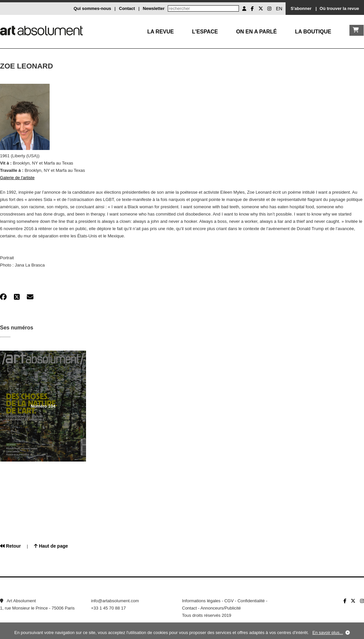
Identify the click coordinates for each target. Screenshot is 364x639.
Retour (10, 546)
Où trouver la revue (339, 8)
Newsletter (154, 8)
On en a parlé (256, 32)
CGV (229, 601)
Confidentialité (251, 601)
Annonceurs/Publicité (221, 608)
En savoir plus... (328, 633)
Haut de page (51, 546)
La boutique (313, 32)
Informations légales (201, 601)
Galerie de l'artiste (17, 178)
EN (279, 9)
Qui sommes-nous (92, 8)
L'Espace (205, 32)
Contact (127, 8)
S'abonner (301, 8)
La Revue (160, 32)
